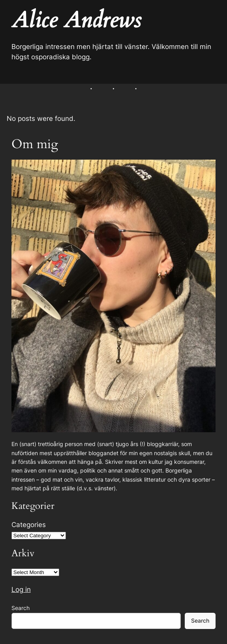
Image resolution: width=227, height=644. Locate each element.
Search (21, 608)
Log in (21, 589)
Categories (29, 525)
